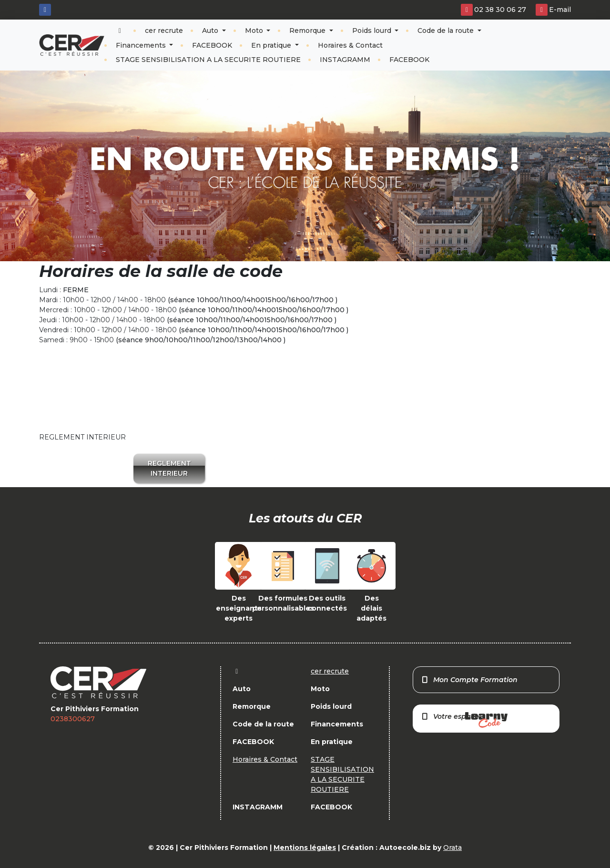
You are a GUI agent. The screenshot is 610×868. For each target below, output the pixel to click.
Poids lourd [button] (373, 31)
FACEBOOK (212, 45)
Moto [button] (255, 31)
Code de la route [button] (447, 31)
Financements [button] (142, 45)
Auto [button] (211, 31)
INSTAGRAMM (345, 60)
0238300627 (73, 719)
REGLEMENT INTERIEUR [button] (169, 468)
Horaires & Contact (350, 45)
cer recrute (164, 31)
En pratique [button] (272, 45)
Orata (452, 848)
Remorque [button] (308, 31)
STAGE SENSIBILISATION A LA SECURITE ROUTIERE (208, 60)
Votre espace (464, 720)
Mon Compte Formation (469, 680)
